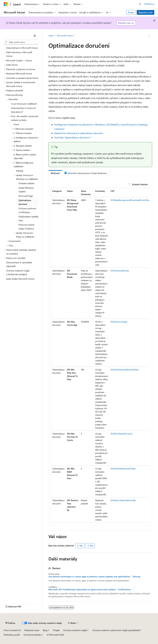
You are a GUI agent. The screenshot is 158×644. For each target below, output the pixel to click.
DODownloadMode (120, 271)
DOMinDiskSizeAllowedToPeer (125, 370)
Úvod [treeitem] (16, 124)
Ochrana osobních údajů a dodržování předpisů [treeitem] (18, 273)
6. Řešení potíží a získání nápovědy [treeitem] (25, 156)
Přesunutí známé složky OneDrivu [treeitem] (26, 227)
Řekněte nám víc (126, 23)
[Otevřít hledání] (140, 4)
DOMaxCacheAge (119, 322)
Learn (51, 35)
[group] (100, 355)
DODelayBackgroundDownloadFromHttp (130, 200)
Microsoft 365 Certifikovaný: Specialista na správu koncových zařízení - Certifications (90, 589)
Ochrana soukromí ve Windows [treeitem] (27, 210)
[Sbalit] (35, 36)
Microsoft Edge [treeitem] (26, 196)
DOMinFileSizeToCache (121, 434)
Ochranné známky (32, 635)
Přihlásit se (149, 4)
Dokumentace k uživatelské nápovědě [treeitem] (19, 264)
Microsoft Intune (65, 35)
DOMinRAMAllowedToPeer (123, 469)
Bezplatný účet (146, 12)
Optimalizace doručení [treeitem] (25, 202)
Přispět (56, 630)
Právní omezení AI (12, 630)
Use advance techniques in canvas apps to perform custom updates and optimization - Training (94, 577)
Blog (45, 630)
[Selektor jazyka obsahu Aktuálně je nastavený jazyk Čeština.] (10, 623)
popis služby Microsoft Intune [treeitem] (20, 279)
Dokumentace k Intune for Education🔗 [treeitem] (24, 110)
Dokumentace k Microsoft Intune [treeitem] (22, 48)
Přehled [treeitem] (20, 171)
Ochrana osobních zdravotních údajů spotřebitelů (116, 630)
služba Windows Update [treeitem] (26, 190)
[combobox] (21, 42)
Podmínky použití (12, 635)
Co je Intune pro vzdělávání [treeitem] (24, 104)
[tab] (55, 173)
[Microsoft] (6, 4)
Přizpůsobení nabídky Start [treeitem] (29, 218)
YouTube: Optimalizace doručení (72, 137)
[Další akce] (149, 36)
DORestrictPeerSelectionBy (123, 500)
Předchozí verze (32, 630)
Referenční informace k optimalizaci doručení (79, 133)
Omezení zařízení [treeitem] (26, 183)
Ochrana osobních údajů (75, 630)
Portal (131, 12)
